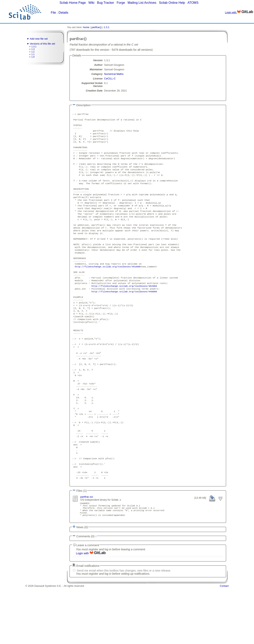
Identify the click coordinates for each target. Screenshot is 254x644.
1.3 (33, 49)
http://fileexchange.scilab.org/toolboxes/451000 (108, 289)
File (53, 13)
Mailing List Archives (142, 3)
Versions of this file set (42, 44)
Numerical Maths (114, 74)
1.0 (33, 57)
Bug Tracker (106, 3)
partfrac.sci (87, 549)
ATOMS (193, 3)
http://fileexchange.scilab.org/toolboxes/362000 (124, 311)
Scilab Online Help (172, 3)
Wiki (91, 3)
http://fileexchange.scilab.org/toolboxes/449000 (124, 318)
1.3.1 (34, 47)
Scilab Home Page (73, 3)
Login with (239, 12)
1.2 (33, 52)
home (86, 27)
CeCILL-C (110, 79)
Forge (121, 3)
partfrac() (96, 27)
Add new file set (39, 39)
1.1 (33, 54)
